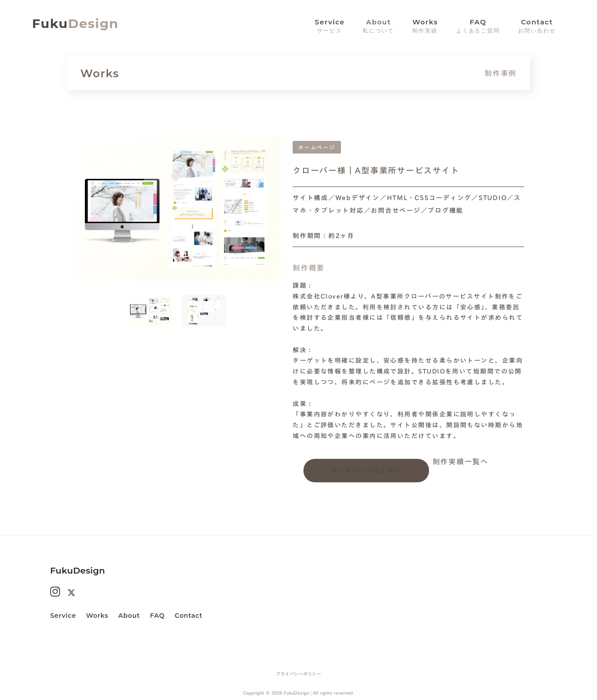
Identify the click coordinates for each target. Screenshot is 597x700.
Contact (189, 616)
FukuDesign (78, 570)
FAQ (157, 616)
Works (97, 616)
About (378, 26)
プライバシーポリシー (298, 674)
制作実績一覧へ (461, 462)
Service (63, 616)
